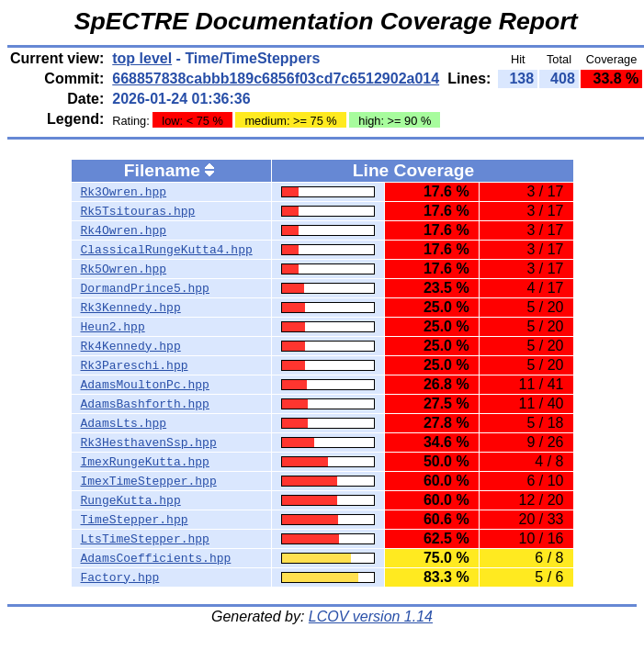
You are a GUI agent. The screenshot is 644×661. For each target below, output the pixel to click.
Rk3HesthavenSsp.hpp (149, 443)
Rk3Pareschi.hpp (135, 365)
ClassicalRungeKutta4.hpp (167, 250)
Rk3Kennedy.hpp (131, 308)
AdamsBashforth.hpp (145, 404)
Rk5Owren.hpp (124, 269)
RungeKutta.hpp (131, 500)
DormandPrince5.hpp (145, 288)
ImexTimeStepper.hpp (149, 481)
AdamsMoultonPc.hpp (145, 385)
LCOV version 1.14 (371, 616)
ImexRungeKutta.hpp (145, 462)
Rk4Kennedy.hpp (131, 346)
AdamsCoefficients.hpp (156, 558)
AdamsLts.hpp (124, 423)
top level (142, 58)
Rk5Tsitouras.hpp (138, 211)
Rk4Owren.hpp (124, 230)
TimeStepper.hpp (135, 520)
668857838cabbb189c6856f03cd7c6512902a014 (276, 78)
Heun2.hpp (113, 327)
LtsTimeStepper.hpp (145, 539)
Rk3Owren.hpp (124, 192)
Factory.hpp (120, 577)
